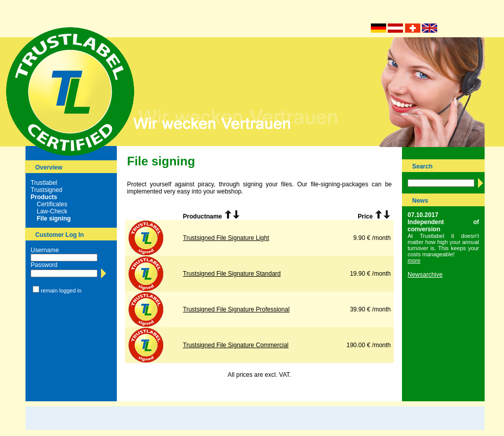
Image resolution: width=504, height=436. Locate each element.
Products (44, 197)
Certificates (52, 204)
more (414, 260)
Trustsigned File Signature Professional (236, 309)
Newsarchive (425, 275)
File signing (54, 219)
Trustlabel (44, 183)
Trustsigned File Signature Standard (232, 274)
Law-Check (52, 211)
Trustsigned (46, 190)
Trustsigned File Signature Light (226, 238)
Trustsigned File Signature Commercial (236, 345)
